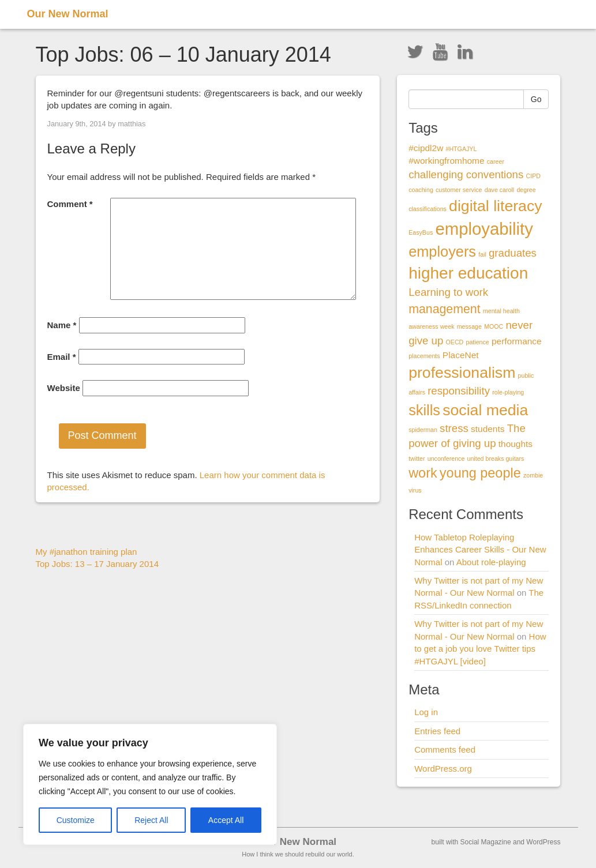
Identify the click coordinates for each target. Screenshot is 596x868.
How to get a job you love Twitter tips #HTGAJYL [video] (480, 649)
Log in (426, 712)
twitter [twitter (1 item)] (417, 459)
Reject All (151, 820)
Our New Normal (68, 14)
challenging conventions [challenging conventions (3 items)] (466, 174)
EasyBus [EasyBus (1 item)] (421, 232)
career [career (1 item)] (496, 161)
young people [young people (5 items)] (480, 473)
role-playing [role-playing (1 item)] (508, 392)
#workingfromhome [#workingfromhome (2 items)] (446, 161)
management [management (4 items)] (445, 309)
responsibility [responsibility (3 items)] (459, 391)
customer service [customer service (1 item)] (459, 190)
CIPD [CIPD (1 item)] (533, 176)
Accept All (226, 820)
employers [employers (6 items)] (442, 251)
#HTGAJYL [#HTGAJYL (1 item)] (461, 149)
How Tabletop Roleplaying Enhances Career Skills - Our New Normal (480, 550)
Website (64, 388)
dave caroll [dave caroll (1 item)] (500, 190)
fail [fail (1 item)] (482, 254)
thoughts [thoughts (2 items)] (516, 444)
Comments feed (445, 749)
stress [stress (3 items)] (454, 428)
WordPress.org (443, 769)
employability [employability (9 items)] (484, 229)
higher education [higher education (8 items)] (468, 273)
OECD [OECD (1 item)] (455, 342)
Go (536, 99)
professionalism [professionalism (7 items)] (462, 373)
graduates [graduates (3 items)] (513, 253)
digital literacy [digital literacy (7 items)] (496, 206)
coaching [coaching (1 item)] (421, 190)
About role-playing (491, 562)
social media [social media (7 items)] (485, 410)
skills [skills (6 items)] (424, 410)
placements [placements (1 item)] (424, 356)
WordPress (543, 842)
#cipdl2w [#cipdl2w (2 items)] (426, 148)
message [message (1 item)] (469, 326)
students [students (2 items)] (488, 429)
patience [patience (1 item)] (477, 342)
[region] (150, 784)
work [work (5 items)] (423, 473)
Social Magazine (486, 842)
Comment (70, 204)
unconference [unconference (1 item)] (446, 459)
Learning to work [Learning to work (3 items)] (448, 292)
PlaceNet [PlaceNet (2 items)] (461, 355)
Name (62, 325)
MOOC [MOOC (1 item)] (494, 326)
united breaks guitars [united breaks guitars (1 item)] (496, 459)
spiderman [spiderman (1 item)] (423, 430)
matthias (132, 124)
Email (62, 357)
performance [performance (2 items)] (517, 341)
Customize (76, 820)
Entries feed (437, 731)
